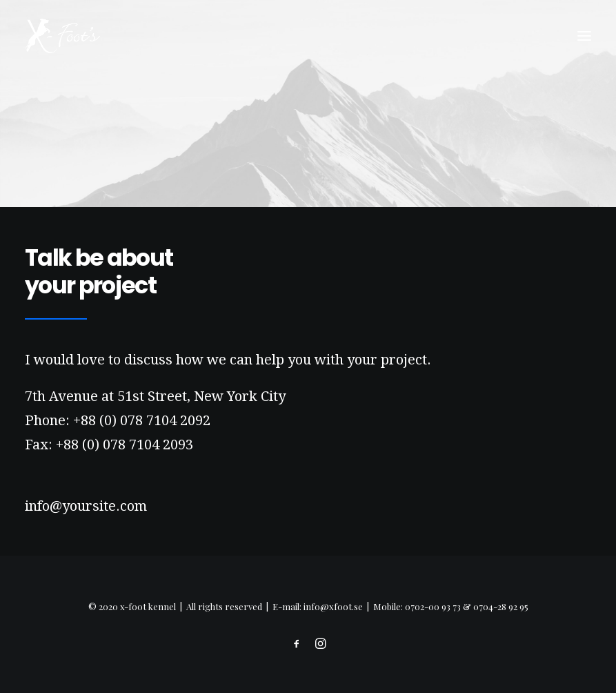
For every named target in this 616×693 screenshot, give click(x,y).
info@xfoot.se (333, 606)
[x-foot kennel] (62, 36)
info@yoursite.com (86, 506)
